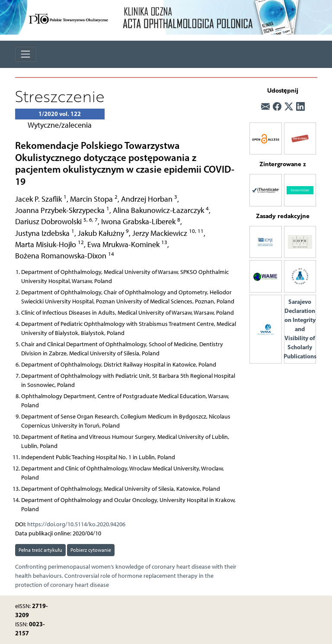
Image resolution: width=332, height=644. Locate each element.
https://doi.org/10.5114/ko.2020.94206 (76, 524)
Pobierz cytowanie (91, 550)
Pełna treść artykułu (40, 550)
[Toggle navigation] (26, 54)
